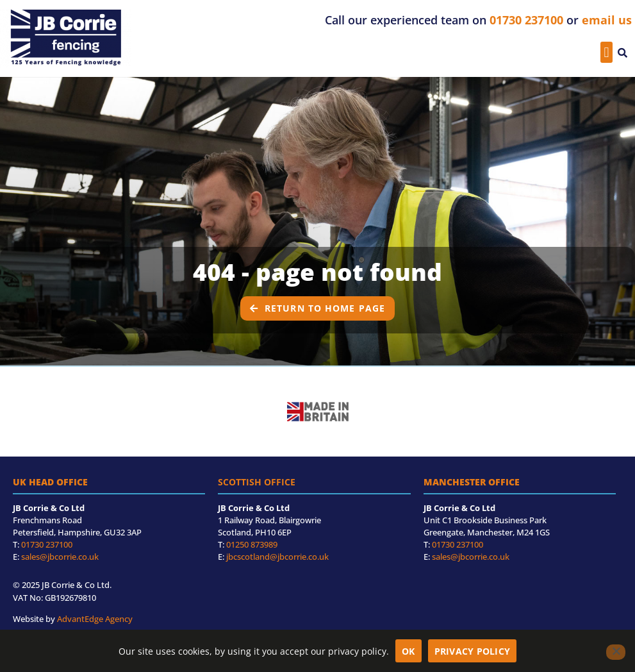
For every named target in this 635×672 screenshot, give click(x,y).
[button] (606, 52)
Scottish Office (257, 482)
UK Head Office (50, 482)
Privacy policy (473, 651)
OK (408, 651)
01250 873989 (252, 544)
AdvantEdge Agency (95, 619)
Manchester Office (472, 482)
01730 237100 (47, 544)
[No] (616, 652)
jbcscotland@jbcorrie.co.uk (277, 557)
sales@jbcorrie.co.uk (60, 557)
